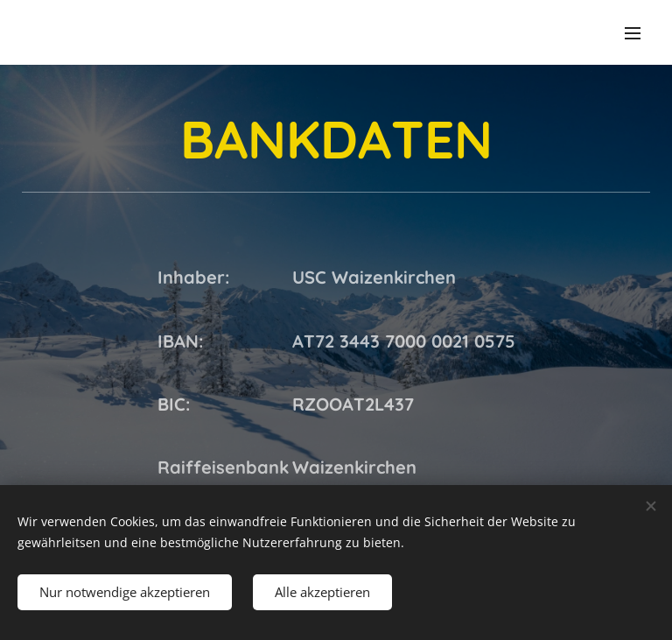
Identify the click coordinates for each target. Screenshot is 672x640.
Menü (633, 33)
